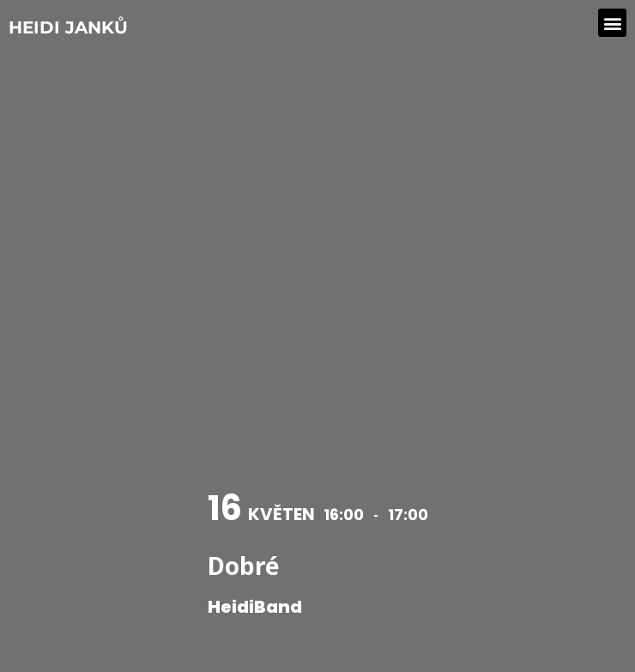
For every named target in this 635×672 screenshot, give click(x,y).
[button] (612, 23)
